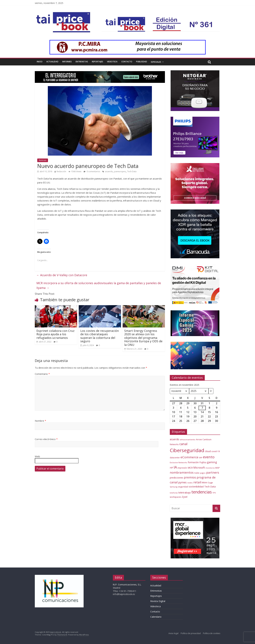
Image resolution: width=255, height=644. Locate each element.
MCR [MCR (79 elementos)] (190, 468)
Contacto (127, 62)
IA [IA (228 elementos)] (175, 467)
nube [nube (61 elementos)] (197, 473)
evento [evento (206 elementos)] (209, 457)
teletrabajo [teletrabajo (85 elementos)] (185, 492)
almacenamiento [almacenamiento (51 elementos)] (188, 440)
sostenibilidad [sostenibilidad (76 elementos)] (196, 487)
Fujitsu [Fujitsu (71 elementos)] (203, 462)
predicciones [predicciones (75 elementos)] (177, 478)
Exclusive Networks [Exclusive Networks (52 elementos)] (178, 462)
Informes (67, 62)
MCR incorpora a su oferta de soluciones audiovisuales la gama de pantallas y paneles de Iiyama (99, 285)
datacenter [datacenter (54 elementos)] (175, 457)
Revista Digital (158, 601)
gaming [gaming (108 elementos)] (212, 462)
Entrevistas (82, 62)
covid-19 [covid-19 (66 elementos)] (216, 451)
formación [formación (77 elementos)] (193, 462)
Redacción (61, 171)
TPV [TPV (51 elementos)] (214, 493)
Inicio (40, 62)
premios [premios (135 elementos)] (190, 477)
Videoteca (112, 62)
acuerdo (109, 171)
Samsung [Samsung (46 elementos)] (174, 487)
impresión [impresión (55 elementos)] (182, 468)
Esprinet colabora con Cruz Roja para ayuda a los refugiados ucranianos (55, 334)
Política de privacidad (191, 633)
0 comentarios (92, 171)
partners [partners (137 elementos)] (213, 472)
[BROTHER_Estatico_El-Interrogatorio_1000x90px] (100, 73)
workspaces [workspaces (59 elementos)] (175, 497)
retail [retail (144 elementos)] (197, 482)
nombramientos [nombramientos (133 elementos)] (182, 472)
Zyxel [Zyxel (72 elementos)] (185, 497)
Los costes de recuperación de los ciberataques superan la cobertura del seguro (100, 336)
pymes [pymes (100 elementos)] (182, 482)
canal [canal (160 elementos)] (183, 444)
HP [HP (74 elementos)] (171, 468)
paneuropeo (120, 171)
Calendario (156, 617)
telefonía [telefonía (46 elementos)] (174, 493)
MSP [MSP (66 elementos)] (218, 468)
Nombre (40, 421)
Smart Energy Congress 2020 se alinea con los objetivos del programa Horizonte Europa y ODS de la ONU (143, 338)
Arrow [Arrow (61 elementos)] (199, 439)
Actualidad (52, 62)
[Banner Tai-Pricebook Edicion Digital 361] (160, 19)
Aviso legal (173, 633)
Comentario (42, 374)
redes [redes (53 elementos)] (190, 483)
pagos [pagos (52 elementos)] (203, 473)
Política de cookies (212, 633)
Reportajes (97, 62)
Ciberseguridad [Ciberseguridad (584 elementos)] (187, 450)
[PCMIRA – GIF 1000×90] (127, 42)
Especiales (156, 62)
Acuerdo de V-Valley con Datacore (62, 275)
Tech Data (132, 171)
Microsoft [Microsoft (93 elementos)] (199, 468)
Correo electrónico (46, 439)
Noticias (43, 160)
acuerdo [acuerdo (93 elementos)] (174, 439)
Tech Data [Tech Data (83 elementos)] (210, 486)
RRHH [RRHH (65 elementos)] (205, 483)
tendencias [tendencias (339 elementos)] (202, 492)
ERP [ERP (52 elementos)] (201, 458)
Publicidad (142, 62)
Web (37, 456)
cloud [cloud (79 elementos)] (208, 451)
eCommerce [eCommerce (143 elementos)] (189, 457)
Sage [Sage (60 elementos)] (210, 483)
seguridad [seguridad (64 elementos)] (183, 487)
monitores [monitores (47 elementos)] (210, 468)
